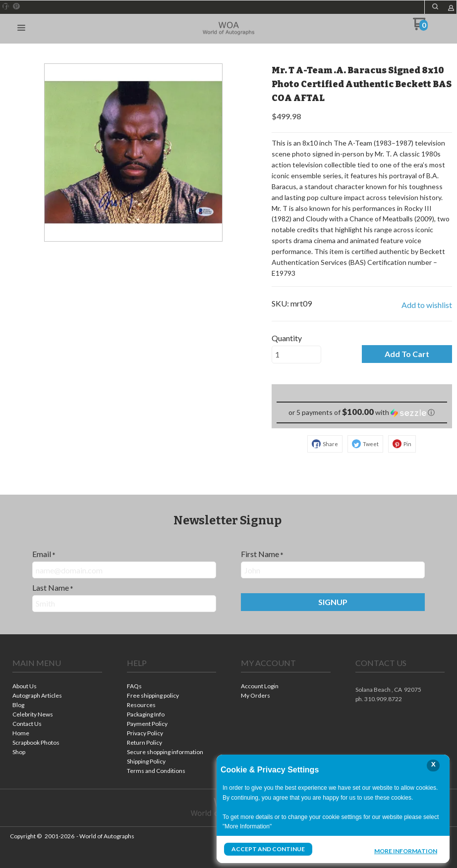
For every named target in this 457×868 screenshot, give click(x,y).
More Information (406, 850)
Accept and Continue (268, 849)
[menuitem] (57, 687)
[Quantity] (296, 355)
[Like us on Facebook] (6, 6)
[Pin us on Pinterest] (16, 6)
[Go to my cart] (421, 27)
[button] (435, 6)
